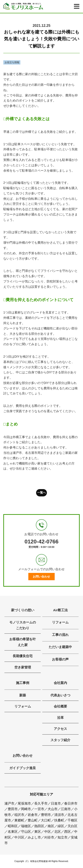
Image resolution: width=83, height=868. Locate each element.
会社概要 (60, 706)
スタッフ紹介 (60, 740)
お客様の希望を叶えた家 (23, 642)
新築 (23, 695)
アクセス (60, 729)
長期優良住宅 (23, 656)
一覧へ (41, 493)
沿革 (60, 718)
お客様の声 (60, 659)
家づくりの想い (23, 610)
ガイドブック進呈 (23, 768)
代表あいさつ (60, 695)
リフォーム (60, 622)
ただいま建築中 (60, 647)
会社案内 (60, 683)
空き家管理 (23, 667)
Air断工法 (60, 610)
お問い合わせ (41, 577)
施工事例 (23, 683)
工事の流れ (60, 635)
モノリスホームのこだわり (23, 625)
